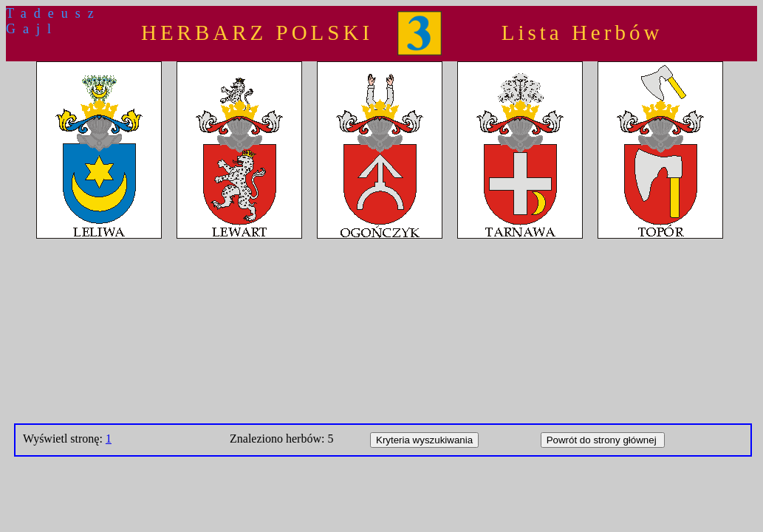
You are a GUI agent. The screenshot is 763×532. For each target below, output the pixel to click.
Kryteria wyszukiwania (424, 440)
